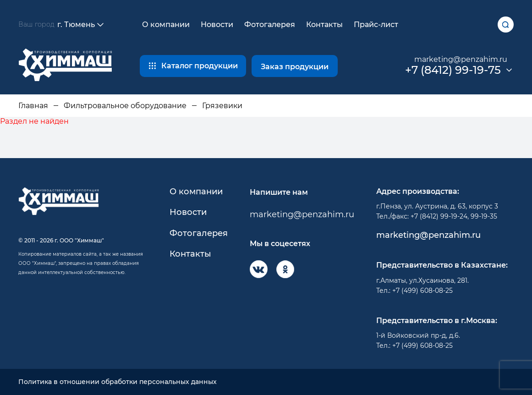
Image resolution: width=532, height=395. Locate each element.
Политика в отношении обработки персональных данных (118, 382)
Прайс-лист (376, 25)
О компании (166, 25)
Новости (217, 25)
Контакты (324, 25)
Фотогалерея (270, 25)
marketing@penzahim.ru (461, 59)
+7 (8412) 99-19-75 (453, 70)
